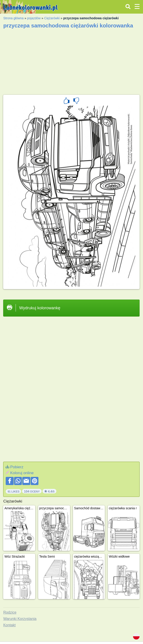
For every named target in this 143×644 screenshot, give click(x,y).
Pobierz (17, 467)
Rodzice (10, 612)
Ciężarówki (52, 18)
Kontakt (9, 625)
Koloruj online (22, 473)
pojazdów (34, 18)
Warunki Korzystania (20, 619)
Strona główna (13, 18)
